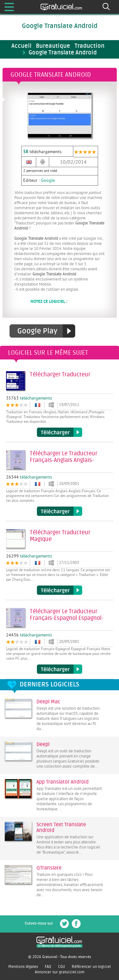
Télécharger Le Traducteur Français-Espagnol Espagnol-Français (60, 669)
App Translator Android (63, 782)
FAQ (48, 967)
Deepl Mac (48, 702)
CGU (62, 967)
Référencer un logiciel (91, 967)
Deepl (43, 744)
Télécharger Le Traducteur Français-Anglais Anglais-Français (60, 511)
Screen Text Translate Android (61, 827)
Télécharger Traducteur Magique (60, 590)
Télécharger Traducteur (60, 432)
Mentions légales (23, 967)
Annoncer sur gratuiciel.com (60, 972)
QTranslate (49, 868)
